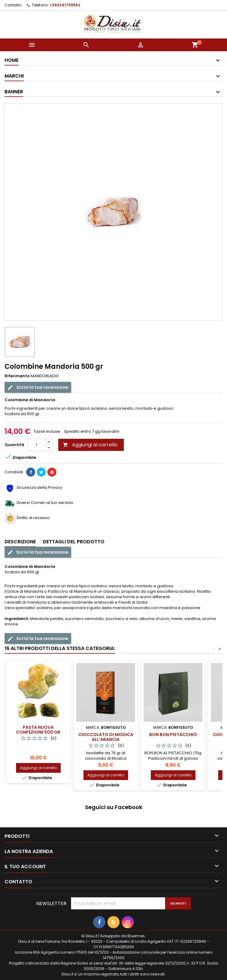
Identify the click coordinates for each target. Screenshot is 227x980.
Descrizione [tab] (20, 542)
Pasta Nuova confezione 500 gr (38, 730)
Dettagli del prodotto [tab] (74, 542)
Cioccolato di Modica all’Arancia (106, 737)
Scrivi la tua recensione (38, 387)
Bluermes (136, 936)
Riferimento (17, 376)
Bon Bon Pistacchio (173, 735)
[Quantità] (36, 445)
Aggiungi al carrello (90, 445)
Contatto (13, 5)
